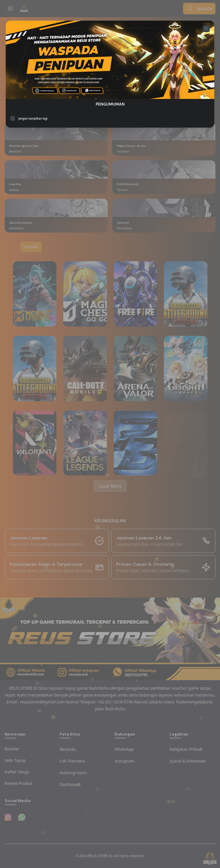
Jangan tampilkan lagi (33, 118)
